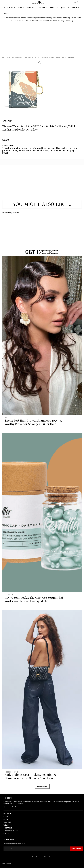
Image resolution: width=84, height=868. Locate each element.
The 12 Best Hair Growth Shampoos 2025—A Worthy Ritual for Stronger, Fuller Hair (33, 422)
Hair (7, 418)
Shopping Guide (12, 772)
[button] (40, 63)
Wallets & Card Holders (17, 57)
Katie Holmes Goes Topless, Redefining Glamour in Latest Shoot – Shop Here (30, 776)
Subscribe (77, 849)
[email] (37, 849)
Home (4, 57)
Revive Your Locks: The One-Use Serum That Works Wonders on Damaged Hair (34, 599)
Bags (9, 57)
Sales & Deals (11, 595)
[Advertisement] (42, 38)
